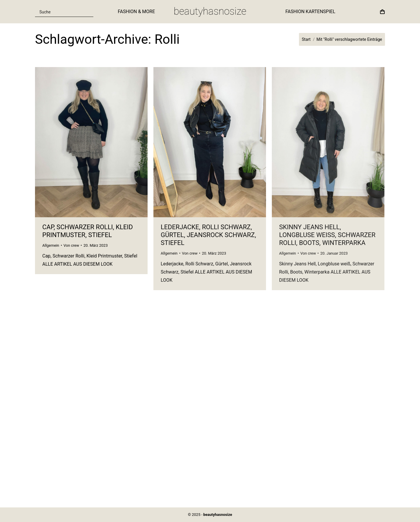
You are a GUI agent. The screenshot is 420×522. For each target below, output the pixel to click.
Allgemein (51, 245)
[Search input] (61, 12)
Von (71, 245)
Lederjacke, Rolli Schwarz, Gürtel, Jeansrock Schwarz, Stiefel (208, 235)
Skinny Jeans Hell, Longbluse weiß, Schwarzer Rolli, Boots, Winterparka (327, 235)
